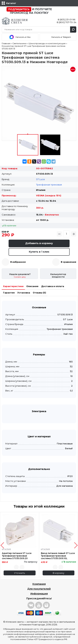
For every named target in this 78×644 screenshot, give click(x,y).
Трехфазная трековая (49, 185)
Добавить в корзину (39, 243)
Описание (32, 286)
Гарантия (9, 293)
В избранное (18, 262)
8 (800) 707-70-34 (66, 22)
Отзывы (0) (39, 293)
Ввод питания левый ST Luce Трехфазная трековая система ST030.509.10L (58, 556)
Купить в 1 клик (39, 252)
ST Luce (40, 179)
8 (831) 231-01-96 (66, 19)
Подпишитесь (19, 9)
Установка (24, 293)
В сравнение (69, 262)
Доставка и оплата (53, 286)
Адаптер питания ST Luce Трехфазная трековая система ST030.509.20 (17, 556)
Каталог (11, 3)
